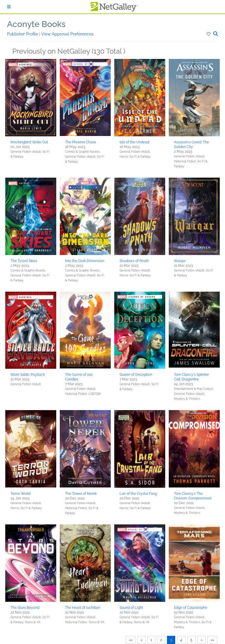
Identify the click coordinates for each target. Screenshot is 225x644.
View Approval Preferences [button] (67, 34)
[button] (209, 34)
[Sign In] (9, 7)
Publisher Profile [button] (23, 34)
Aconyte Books (36, 24)
